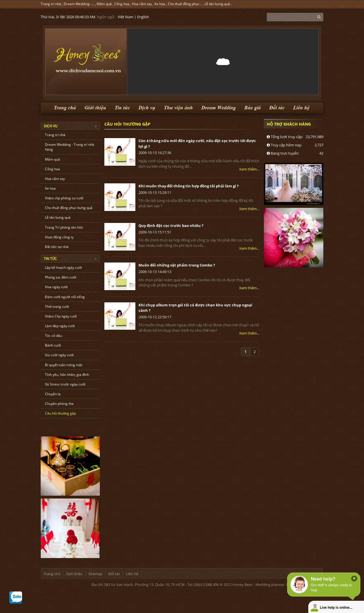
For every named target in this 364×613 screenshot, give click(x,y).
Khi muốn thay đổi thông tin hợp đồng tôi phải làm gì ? (189, 186)
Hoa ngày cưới (56, 287)
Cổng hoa (122, 4)
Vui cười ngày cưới (59, 355)
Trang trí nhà (51, 4)
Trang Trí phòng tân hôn (64, 227)
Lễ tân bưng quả (217, 4)
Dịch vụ (147, 108)
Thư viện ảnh (178, 108)
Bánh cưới (53, 345)
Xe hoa (160, 4)
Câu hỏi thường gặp (60, 413)
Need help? (323, 579)
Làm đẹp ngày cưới (60, 326)
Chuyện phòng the (59, 404)
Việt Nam (126, 17)
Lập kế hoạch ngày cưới (63, 267)
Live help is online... (336, 608)
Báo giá (253, 108)
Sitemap (95, 574)
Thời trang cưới (57, 306)
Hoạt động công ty (59, 237)
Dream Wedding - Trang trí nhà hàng (70, 147)
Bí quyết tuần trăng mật (64, 365)
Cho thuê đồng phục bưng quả (69, 208)
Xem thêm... (249, 169)
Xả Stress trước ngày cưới (65, 384)
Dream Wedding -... (79, 4)
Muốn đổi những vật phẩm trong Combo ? (177, 265)
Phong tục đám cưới (61, 277)
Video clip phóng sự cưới (64, 198)
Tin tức (122, 108)
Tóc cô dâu (53, 336)
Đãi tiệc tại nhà (57, 247)
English (143, 17)
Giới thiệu (95, 108)
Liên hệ (301, 108)
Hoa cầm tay (142, 4)
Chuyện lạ (53, 394)
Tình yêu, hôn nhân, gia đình (67, 375)
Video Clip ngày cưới (61, 316)
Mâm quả (104, 4)
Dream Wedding (219, 108)
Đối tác (277, 108)
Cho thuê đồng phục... (185, 4)
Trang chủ (65, 108)
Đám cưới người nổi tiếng (65, 297)
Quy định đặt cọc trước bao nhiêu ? (171, 225)
